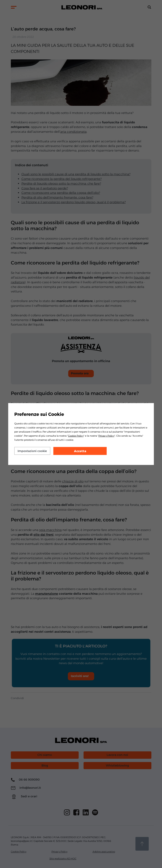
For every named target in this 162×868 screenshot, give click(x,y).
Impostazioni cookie (32, 451)
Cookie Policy (76, 436)
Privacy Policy (106, 436)
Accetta (80, 451)
